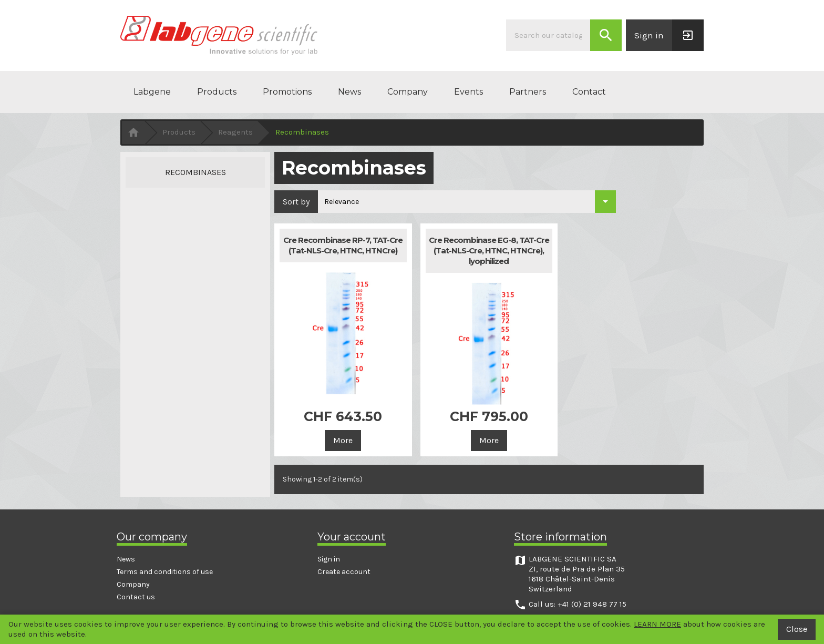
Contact (589, 92)
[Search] (548, 35)
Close (797, 629)
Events (468, 92)
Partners (528, 92)
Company (408, 92)
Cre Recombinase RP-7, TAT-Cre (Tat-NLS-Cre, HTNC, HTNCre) (343, 245)
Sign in (329, 559)
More (343, 440)
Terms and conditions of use (165, 572)
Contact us (136, 597)
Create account (344, 572)
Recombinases (195, 172)
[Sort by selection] (467, 202)
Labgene (152, 92)
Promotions (287, 92)
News (349, 92)
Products (217, 92)
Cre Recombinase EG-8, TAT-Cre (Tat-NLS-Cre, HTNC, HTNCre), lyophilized (489, 251)
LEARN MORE (657, 624)
